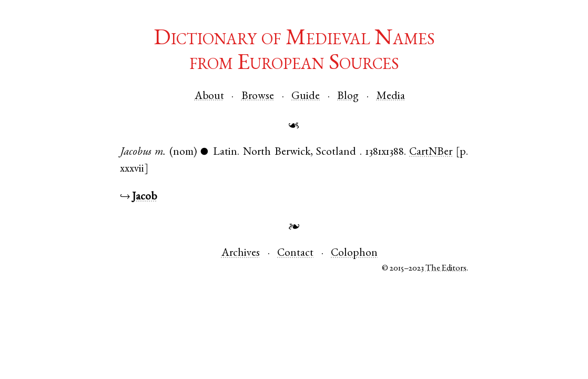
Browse (258, 97)
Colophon (354, 253)
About (209, 97)
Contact (295, 253)
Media (391, 97)
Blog (348, 97)
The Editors (446, 269)
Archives (241, 253)
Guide (306, 97)
